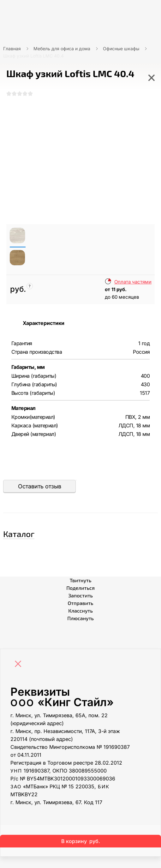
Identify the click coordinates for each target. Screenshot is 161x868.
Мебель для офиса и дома (62, 49)
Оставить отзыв (40, 486)
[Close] (20, 664)
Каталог (19, 534)
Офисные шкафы (121, 49)
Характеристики (44, 323)
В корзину (81, 841)
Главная (12, 49)
